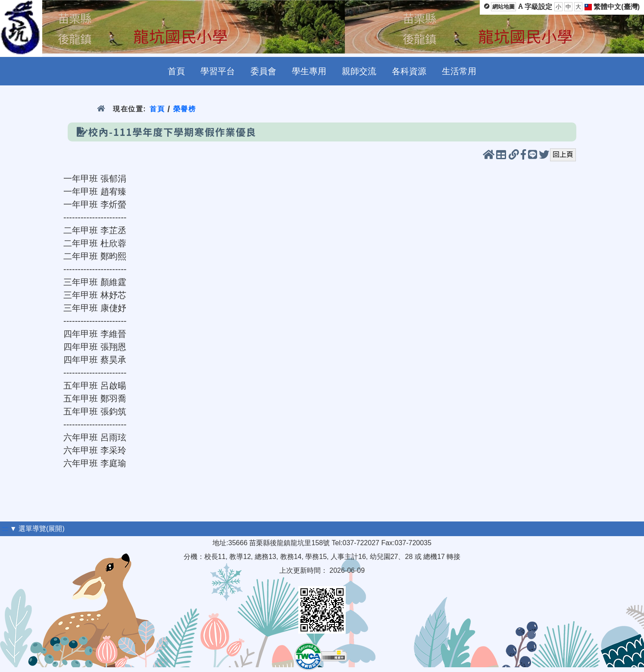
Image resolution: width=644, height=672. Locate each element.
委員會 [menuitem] (263, 71)
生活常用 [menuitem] (459, 71)
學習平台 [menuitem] (218, 71)
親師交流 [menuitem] (359, 71)
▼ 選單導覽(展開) (37, 529)
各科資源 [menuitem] (409, 71)
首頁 (157, 109)
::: (5, 529)
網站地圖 (503, 7)
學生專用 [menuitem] (309, 71)
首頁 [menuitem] (176, 71)
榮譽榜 (185, 109)
